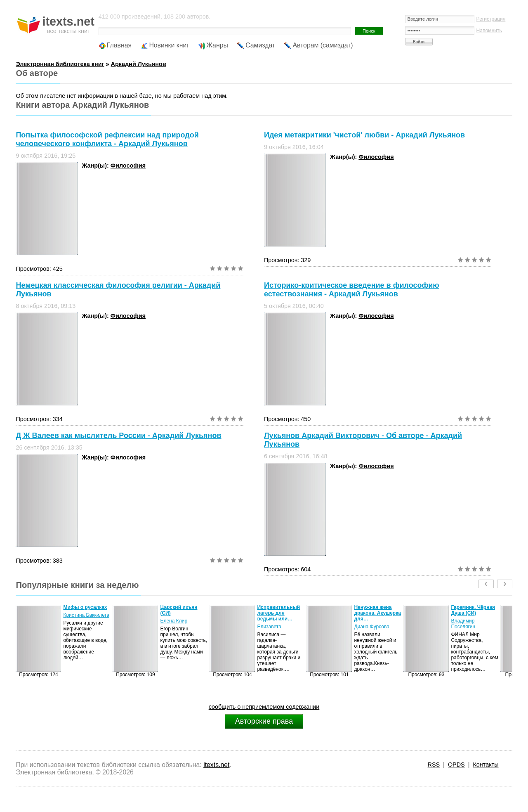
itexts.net (216, 765)
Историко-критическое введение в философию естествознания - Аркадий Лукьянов (352, 290)
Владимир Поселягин (463, 624)
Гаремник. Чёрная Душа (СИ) (473, 610)
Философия (128, 166)
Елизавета (269, 627)
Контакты (486, 765)
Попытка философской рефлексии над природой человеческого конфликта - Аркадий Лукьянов (107, 139)
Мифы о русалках (85, 607)
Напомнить (489, 31)
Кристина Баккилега (86, 615)
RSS (434, 765)
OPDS (456, 765)
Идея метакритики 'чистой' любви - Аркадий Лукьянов (364, 135)
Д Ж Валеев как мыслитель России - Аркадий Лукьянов (118, 436)
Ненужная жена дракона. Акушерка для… (377, 613)
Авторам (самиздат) (323, 45)
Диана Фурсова (372, 627)
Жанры (217, 45)
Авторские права (264, 721)
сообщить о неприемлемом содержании (264, 707)
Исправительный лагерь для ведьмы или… (278, 613)
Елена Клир (174, 621)
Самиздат (260, 45)
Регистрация (491, 19)
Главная (119, 45)
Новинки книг (169, 45)
